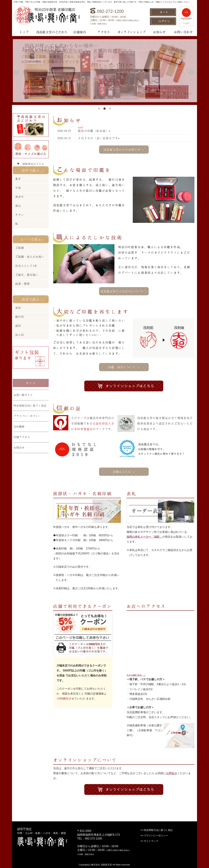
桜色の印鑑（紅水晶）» (94, 131)
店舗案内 (80, 32)
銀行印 (20, 317)
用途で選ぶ (31, 299)
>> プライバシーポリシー (154, 836)
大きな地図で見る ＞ (136, 675)
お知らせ (159, 32)
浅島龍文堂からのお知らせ (124, 150)
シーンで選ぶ (31, 239)
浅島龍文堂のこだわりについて (124, 291)
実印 (18, 308)
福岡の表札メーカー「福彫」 (144, 537)
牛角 (18, 188)
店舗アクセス (22, 437)
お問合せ (172, 773)
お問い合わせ (183, 32)
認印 (18, 326)
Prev (17, 73)
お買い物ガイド (23, 395)
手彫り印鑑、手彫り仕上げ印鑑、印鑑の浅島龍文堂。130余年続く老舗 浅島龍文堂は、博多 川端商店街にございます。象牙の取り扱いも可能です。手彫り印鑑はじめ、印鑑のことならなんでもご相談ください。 (102, 2)
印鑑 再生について (124, 367)
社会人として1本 (26, 266)
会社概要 (19, 426)
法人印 (20, 335)
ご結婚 (20, 248)
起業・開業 (23, 284)
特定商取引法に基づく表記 (30, 405)
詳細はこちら (124, 472)
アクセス (104, 32)
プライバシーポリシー (27, 416)
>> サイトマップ (149, 841)
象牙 (18, 179)
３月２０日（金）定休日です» (99, 138)
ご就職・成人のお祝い (30, 257)
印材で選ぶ (31, 170)
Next (192, 73)
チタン (20, 215)
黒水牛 (20, 197)
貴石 (18, 206)
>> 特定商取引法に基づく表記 (157, 830)
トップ (24, 32)
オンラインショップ (132, 32)
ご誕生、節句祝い (27, 275)
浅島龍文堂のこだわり (52, 32)
